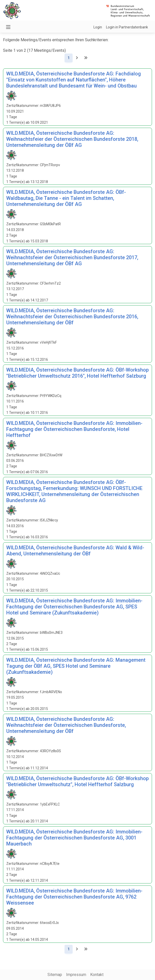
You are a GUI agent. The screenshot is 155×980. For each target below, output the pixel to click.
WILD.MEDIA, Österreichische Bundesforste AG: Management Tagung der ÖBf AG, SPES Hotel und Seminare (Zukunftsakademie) (76, 666)
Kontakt (97, 975)
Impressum (76, 975)
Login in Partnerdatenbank (127, 27)
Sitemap (55, 975)
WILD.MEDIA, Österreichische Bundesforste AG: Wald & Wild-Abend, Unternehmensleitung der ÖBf (75, 551)
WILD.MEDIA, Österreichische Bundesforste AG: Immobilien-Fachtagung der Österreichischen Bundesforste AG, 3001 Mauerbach (74, 838)
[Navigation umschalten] (8, 27)
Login (98, 27)
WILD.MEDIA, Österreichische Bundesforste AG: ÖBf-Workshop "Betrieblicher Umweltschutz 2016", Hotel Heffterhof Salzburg (77, 373)
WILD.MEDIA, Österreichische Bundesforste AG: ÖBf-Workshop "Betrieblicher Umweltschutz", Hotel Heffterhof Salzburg (77, 781)
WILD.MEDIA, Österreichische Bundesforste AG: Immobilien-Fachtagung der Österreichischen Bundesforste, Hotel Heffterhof (74, 429)
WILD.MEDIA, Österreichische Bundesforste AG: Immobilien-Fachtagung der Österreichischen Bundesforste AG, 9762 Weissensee (74, 897)
